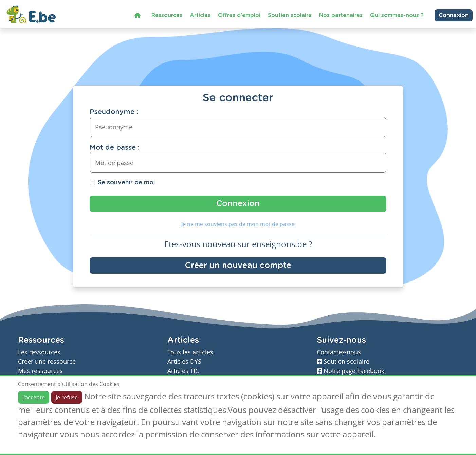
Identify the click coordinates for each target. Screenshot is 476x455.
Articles (200, 15)
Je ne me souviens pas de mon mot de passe (238, 224)
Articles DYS (184, 361)
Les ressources (39, 352)
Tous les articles (190, 352)
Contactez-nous (339, 352)
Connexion (454, 15)
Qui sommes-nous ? (397, 15)
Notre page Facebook (351, 371)
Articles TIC (183, 371)
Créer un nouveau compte (238, 266)
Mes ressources (40, 371)
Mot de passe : (115, 148)
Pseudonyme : (114, 112)
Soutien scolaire (290, 15)
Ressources (167, 15)
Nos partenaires (341, 15)
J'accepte (34, 397)
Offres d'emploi (239, 15)
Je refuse (67, 397)
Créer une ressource (47, 361)
